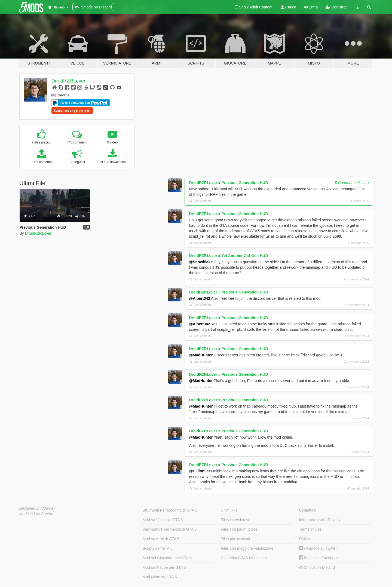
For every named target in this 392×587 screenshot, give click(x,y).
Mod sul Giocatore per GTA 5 (167, 558)
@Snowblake (201, 262)
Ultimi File (229, 510)
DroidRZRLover (68, 81)
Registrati (337, 7)
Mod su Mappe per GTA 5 (164, 567)
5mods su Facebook (319, 558)
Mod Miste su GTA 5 (160, 577)
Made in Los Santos (36, 514)
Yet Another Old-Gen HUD (245, 256)
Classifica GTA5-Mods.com (244, 558)
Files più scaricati (235, 539)
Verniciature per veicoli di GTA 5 (170, 529)
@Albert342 (199, 298)
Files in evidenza (235, 520)
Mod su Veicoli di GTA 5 (163, 520)
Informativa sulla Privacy (320, 520)
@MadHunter (201, 355)
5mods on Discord (317, 568)
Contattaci (307, 510)
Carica (288, 7)
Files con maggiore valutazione (247, 548)
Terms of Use (310, 529)
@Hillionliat (199, 471)
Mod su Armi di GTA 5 (161, 539)
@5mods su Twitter (318, 548)
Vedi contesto (200, 201)
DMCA (304, 539)
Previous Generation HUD (245, 183)
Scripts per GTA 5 (157, 548)
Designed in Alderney (37, 508)
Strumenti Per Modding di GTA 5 (170, 510)
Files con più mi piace (239, 529)
